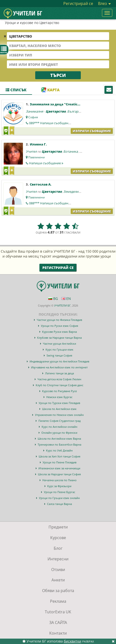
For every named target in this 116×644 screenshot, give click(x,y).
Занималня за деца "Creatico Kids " (60, 104)
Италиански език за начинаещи (59, 468)
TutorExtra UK (58, 612)
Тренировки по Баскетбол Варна (59, 444)
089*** (52, 123)
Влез (104, 3)
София (33, 117)
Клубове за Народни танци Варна (59, 338)
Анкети (58, 580)
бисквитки (73, 641)
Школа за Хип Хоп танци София (59, 456)
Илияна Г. (38, 144)
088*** (52, 203)
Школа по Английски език (59, 409)
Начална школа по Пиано (59, 480)
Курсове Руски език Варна (59, 332)
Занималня (34, 111)
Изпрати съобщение (92, 131)
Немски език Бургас (59, 397)
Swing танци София (59, 355)
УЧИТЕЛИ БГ (62, 305)
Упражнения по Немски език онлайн (59, 415)
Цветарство (56, 111)
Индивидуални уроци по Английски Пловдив (59, 361)
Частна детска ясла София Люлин (59, 379)
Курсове (58, 538)
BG (53, 298)
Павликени (37, 157)
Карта (50, 90)
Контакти (58, 633)
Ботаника (71, 151)
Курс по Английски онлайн (59, 427)
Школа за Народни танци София (59, 474)
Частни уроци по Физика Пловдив (59, 320)
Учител (31, 151)
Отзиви (58, 570)
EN (66, 298)
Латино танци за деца (59, 373)
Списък (16, 90)
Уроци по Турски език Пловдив (59, 403)
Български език (79, 111)
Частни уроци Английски (59, 344)
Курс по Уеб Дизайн (59, 450)
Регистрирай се (78, 3)
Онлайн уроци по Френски (59, 433)
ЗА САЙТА (58, 622)
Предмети (58, 527)
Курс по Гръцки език (59, 349)
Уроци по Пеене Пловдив (59, 462)
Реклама (58, 601)
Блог (58, 548)
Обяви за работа (58, 591)
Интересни (58, 559)
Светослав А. (41, 184)
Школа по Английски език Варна (59, 439)
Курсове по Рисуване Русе (59, 391)
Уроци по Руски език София (59, 326)
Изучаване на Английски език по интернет (59, 367)
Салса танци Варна (59, 504)
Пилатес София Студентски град (59, 421)
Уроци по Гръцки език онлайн (59, 498)
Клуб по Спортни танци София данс (59, 385)
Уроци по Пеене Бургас (59, 492)
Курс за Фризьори (59, 486)
